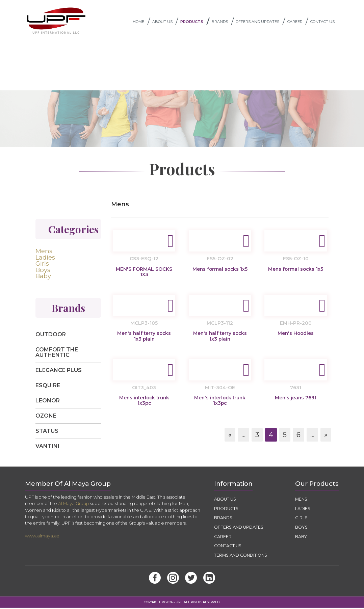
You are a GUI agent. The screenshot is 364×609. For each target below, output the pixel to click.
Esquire (48, 387)
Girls (42, 265)
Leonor (48, 402)
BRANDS (224, 22)
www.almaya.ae (42, 537)
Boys (43, 271)
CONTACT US (325, 22)
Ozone (46, 417)
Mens (44, 253)
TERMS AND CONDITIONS (242, 557)
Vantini (47, 447)
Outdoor (51, 336)
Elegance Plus (59, 372)
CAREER (299, 22)
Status (47, 432)
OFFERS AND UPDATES (261, 22)
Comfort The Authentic (57, 354)
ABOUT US (166, 22)
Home (142, 22)
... (243, 438)
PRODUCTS (196, 22)
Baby (43, 277)
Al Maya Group (74, 505)
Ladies (45, 259)
